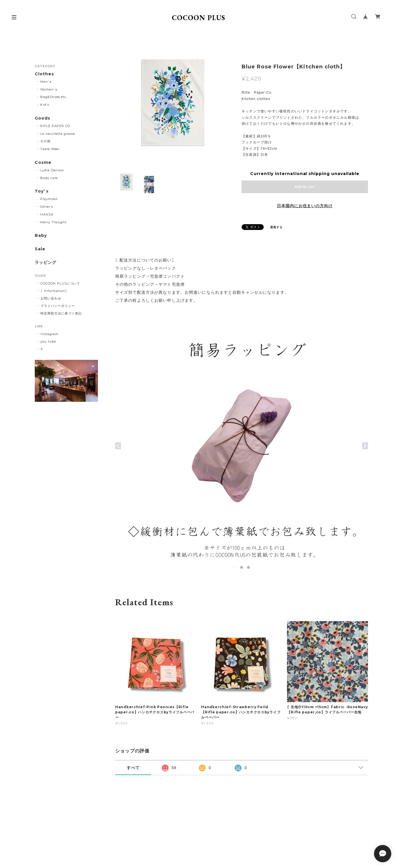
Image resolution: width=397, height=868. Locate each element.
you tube (48, 341)
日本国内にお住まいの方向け (305, 206)
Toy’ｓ (42, 191)
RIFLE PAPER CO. (56, 126)
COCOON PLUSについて (60, 283)
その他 (45, 141)
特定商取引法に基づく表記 (61, 313)
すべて (133, 768)
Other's (47, 207)
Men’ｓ (46, 82)
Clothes (44, 74)
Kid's (45, 105)
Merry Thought (53, 222)
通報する (276, 227)
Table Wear (50, 149)
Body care (49, 178)
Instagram (50, 334)
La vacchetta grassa (58, 134)
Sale (40, 249)
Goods (43, 118)
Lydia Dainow (52, 170)
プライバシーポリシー (58, 306)
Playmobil (49, 199)
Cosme (43, 163)
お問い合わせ (51, 298)
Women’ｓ (49, 89)
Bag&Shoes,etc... (55, 97)
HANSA (47, 214)
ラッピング (46, 263)
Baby (41, 236)
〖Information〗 (54, 291)
